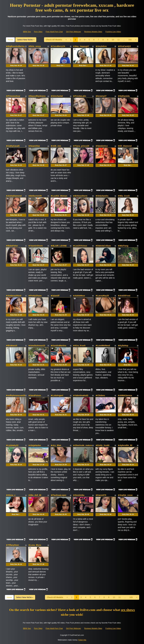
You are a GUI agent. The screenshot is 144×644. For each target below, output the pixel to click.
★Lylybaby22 (12, 445)
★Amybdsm (101, 46)
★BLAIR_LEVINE (59, 246)
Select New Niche (26, 40)
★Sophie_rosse (125, 495)
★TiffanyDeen (12, 545)
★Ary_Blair (56, 445)
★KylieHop (123, 346)
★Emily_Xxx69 (102, 445)
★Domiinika (79, 495)
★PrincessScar (13, 96)
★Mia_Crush (124, 196)
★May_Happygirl (81, 46)
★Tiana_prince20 (81, 146)
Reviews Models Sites (93, 32)
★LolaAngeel (57, 395)
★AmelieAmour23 (37, 346)
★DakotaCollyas (103, 246)
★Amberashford (14, 296)
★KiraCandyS (124, 46)
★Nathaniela (124, 96)
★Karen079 (101, 495)
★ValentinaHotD (81, 395)
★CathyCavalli (13, 146)
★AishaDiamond (14, 196)
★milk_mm (56, 146)
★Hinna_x (11, 495)
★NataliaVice (102, 146)
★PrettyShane (35, 296)
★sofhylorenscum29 (16, 395)
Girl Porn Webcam (73, 32)
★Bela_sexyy (35, 46)
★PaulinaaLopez (58, 495)
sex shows (128, 610)
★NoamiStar (34, 146)
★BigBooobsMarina (15, 46)
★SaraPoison (35, 395)
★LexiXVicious (80, 246)
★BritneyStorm (80, 196)
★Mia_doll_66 (35, 495)
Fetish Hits (82, 640)
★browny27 (101, 96)
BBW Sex (27, 32)
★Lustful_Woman (59, 196)
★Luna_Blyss (35, 545)
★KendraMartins (58, 346)
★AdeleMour (79, 296)
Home (10, 40)
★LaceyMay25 (102, 296)
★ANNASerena (125, 395)
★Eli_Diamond (125, 146)
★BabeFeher (12, 246)
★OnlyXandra (102, 196)
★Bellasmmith (35, 196)
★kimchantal (57, 96)
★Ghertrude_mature (82, 445)
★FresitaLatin (79, 96)
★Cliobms (100, 395)
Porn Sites (38, 32)
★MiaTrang (123, 246)
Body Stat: (16, 66)
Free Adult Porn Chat (54, 32)
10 (113, 40)
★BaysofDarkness (37, 96)
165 (130, 40)
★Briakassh (12, 346)
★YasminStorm (35, 246)
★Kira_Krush (79, 346)
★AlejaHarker (35, 445)
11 (119, 40)
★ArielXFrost (124, 296)
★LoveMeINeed (103, 346)
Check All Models (54, 40)
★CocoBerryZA (58, 46)
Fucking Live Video (113, 32)
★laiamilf (55, 296)
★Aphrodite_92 (125, 445)
